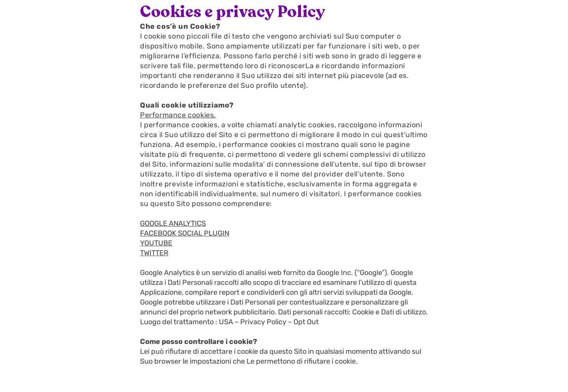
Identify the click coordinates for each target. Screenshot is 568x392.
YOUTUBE (156, 243)
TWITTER (154, 253)
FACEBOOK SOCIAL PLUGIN (185, 233)
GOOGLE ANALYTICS (173, 223)
